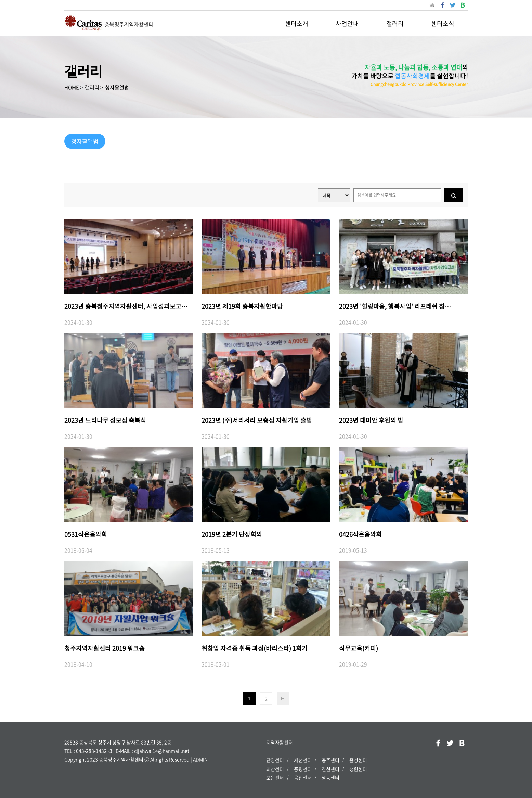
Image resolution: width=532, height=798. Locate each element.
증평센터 (303, 769)
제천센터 (303, 760)
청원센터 (358, 769)
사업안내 (347, 23)
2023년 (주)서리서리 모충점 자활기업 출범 (257, 420)
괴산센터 (275, 769)
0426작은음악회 (360, 534)
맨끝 (283, 698)
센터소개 (297, 23)
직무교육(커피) (359, 648)
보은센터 (275, 777)
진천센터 (330, 769)
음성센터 (358, 760)
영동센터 (330, 777)
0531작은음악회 (86, 534)
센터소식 (443, 23)
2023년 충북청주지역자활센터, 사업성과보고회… (129, 306)
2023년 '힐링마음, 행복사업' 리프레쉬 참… (395, 306)
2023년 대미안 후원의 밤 (371, 420)
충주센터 (330, 760)
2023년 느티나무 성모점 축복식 (105, 420)
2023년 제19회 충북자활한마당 (242, 306)
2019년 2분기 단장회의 (232, 534)
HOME (72, 87)
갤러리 (395, 23)
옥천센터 (303, 777)
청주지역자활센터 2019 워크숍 (105, 648)
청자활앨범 (117, 87)
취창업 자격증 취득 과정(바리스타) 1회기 (255, 648)
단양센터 (275, 760)
